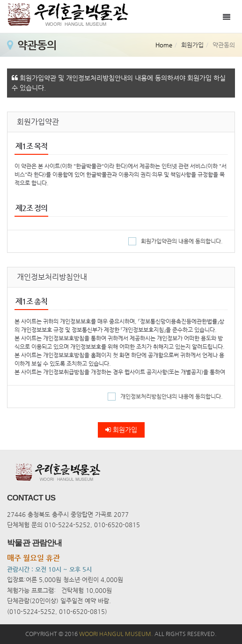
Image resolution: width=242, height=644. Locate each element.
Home (164, 45)
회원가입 (121, 430)
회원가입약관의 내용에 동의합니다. (176, 241)
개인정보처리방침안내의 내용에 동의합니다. (165, 396)
